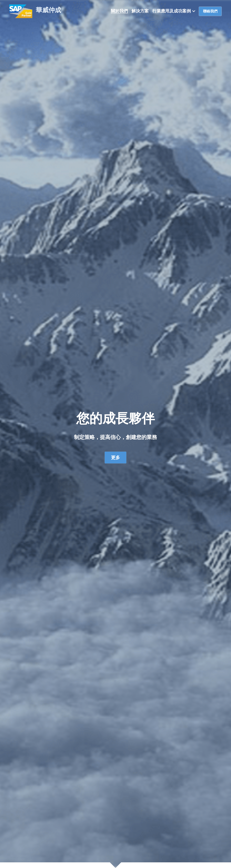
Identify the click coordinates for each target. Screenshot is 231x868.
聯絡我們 (210, 11)
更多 (115, 458)
